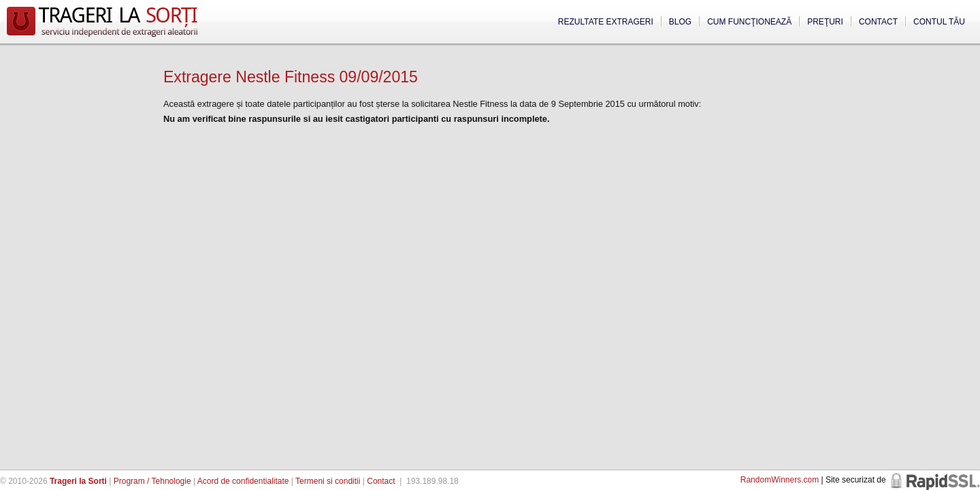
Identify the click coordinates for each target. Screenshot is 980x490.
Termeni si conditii (328, 481)
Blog (680, 22)
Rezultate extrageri (606, 22)
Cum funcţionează (749, 22)
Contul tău (939, 22)
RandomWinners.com (780, 480)
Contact (878, 22)
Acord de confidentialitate (243, 481)
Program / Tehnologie (152, 481)
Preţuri (825, 22)
